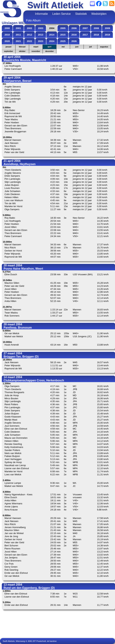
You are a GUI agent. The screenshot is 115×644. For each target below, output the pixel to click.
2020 (7, 41)
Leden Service (61, 14)
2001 (18, 28)
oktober (22, 51)
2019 (108, 35)
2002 (30, 28)
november (36, 51)
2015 (63, 35)
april (50, 47)
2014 (52, 35)
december (50, 51)
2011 (18, 35)
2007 (85, 28)
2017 (85, 35)
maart (36, 47)
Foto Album (33, 20)
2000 (7, 28)
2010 (7, 35)
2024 (52, 41)
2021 (18, 41)
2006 (74, 28)
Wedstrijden (99, 14)
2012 (30, 35)
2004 (52, 28)
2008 (96, 28)
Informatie (41, 14)
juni (77, 47)
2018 (96, 35)
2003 (41, 28)
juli (90, 47)
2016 (74, 35)
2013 (41, 35)
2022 (30, 41)
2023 (41, 41)
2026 (74, 41)
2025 (63, 41)
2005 (63, 28)
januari (9, 47)
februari (22, 47)
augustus (104, 47)
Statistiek (81, 14)
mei (63, 47)
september (9, 51)
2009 (108, 28)
